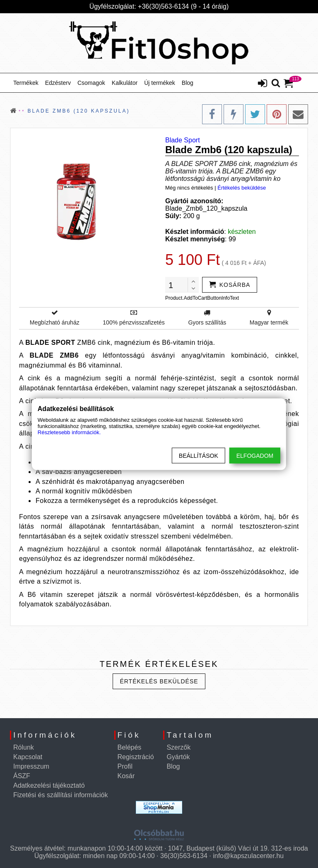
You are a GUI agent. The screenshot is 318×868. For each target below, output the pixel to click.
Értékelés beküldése (242, 188)
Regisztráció (136, 757)
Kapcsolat (28, 757)
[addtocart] (230, 285)
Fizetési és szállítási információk (61, 795)
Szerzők (178, 747)
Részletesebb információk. (69, 432)
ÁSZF (22, 776)
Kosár (126, 776)
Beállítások (199, 455)
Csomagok (91, 83)
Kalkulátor (125, 83)
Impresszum (31, 766)
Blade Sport (183, 140)
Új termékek (160, 83)
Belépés (130, 747)
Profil (125, 766)
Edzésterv (58, 83)
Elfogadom (255, 455)
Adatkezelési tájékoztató (49, 785)
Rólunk (24, 747)
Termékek (26, 83)
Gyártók (178, 757)
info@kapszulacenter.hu (248, 856)
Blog (188, 83)
